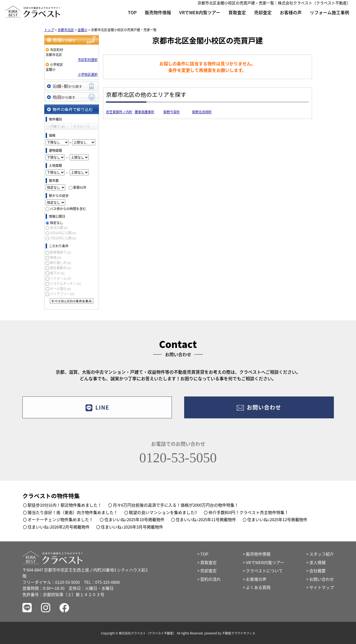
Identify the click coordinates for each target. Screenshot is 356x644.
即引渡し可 (61, 263)
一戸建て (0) (56, 126)
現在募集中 (61, 268)
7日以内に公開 (63, 238)
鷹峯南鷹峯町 (145, 112)
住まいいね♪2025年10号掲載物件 (135, 520)
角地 (56, 257)
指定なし (57, 223)
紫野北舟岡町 (202, 112)
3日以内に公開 (63, 233)
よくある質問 (258, 587)
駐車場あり (61, 252)
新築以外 (80, 187)
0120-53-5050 (178, 462)
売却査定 (263, 12)
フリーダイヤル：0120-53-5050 (51, 582)
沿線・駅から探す (72, 86)
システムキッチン (65, 283)
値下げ (57, 273)
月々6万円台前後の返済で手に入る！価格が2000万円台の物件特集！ (176, 505)
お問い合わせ (259, 411)
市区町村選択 (88, 60)
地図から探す (72, 97)
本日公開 (59, 228)
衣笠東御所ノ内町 (119, 112)
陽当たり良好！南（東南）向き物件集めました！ (73, 512)
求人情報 (317, 562)
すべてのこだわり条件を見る (72, 301)
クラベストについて (264, 571)
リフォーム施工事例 (329, 12)
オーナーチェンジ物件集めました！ (60, 520)
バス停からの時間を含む (68, 209)
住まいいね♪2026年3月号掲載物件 (132, 527)
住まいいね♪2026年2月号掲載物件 (59, 527)
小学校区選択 (88, 74)
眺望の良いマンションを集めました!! (163, 512)
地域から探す (72, 40)
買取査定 (237, 12)
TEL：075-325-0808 (102, 582)
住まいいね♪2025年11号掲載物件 (206, 520)
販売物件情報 (158, 12)
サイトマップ (322, 587)
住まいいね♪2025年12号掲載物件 (277, 520)
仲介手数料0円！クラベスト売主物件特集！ (248, 512)
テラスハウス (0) (81, 127)
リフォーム (61, 278)
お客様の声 (291, 12)
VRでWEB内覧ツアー (200, 12)
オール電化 (61, 289)
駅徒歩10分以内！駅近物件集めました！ (65, 505)
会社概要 (317, 571)
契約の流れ (211, 579)
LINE (97, 411)
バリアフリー (62, 294)
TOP (132, 12)
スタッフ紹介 (322, 554)
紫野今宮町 (172, 112)
